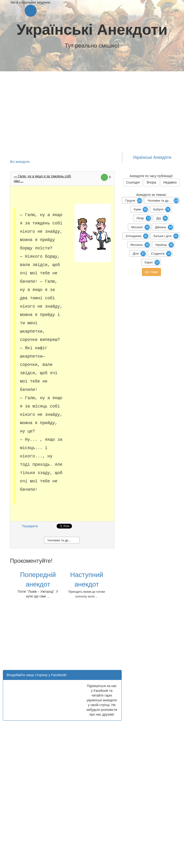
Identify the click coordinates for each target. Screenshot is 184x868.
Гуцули (134, 201)
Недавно (170, 182)
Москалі (140, 227)
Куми (141, 209)
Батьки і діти (166, 236)
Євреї (152, 262)
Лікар (144, 218)
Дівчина (164, 227)
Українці (165, 245)
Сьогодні (133, 182)
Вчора (151, 182)
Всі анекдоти (20, 162)
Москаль (140, 245)
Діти (139, 254)
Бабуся (162, 209)
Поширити (30, 526)
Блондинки (137, 236)
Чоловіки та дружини (62, 540)
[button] (31, 11)
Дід (162, 218)
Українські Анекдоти (92, 29)
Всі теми (152, 272)
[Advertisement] (98, 635)
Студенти (161, 254)
